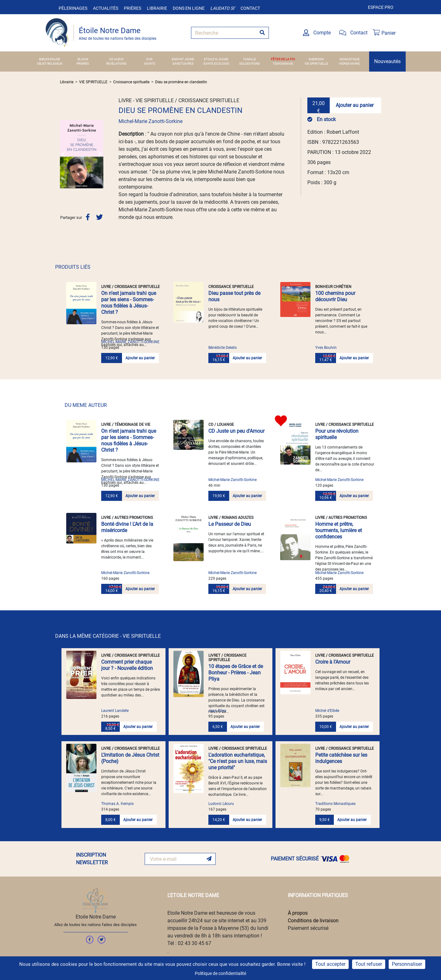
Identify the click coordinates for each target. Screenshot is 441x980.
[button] (63, 154)
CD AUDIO (116, 59)
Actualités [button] (106, 8)
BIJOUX (83, 59)
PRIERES (83, 64)
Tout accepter (330, 964)
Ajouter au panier (355, 105)
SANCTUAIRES (183, 64)
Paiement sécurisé (308, 928)
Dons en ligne (189, 8)
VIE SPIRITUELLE (316, 64)
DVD (149, 59)
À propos (298, 913)
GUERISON (316, 59)
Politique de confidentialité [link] (220, 973)
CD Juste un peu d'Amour (236, 431)
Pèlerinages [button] (73, 8)
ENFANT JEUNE (183, 59)
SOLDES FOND (250, 64)
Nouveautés (387, 61)
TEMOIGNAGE (283, 64)
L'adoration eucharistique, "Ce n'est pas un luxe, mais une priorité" (238, 761)
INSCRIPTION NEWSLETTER (92, 859)
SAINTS (150, 64)
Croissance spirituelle (131, 82)
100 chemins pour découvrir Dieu (335, 296)
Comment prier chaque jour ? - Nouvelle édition (127, 665)
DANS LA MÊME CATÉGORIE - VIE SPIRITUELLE (108, 636)
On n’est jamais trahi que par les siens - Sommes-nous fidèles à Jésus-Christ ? (129, 303)
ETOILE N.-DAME (216, 59)
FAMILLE (250, 59)
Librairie (157, 8)
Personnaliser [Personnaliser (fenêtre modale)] (407, 964)
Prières (133, 8)
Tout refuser (369, 964)
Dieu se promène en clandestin (181, 82)
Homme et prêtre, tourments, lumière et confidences (339, 530)
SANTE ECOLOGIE (216, 64)
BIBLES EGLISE (50, 59)
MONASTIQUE (350, 59)
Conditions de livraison (313, 921)
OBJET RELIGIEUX (50, 64)
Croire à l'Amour (333, 662)
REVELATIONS (116, 64)
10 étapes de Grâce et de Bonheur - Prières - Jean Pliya (236, 673)
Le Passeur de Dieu (230, 524)
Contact (250, 8)
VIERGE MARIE (349, 64)
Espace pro (381, 7)
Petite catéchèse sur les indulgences (341, 758)
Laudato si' (223, 8)
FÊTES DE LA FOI (283, 59)
